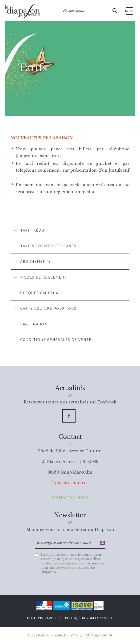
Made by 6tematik (99, 635)
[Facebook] (69, 416)
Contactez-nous (70, 497)
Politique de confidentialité (89, 618)
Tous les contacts (70, 483)
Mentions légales (42, 618)
